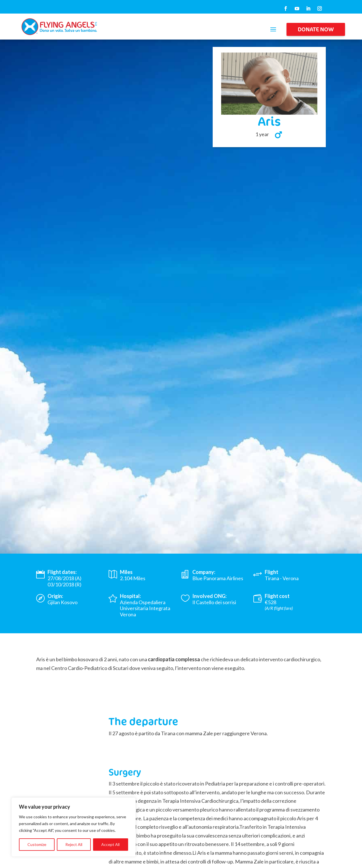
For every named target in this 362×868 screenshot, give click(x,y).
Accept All (110, 844)
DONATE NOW (316, 29)
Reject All (74, 844)
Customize (37, 844)
